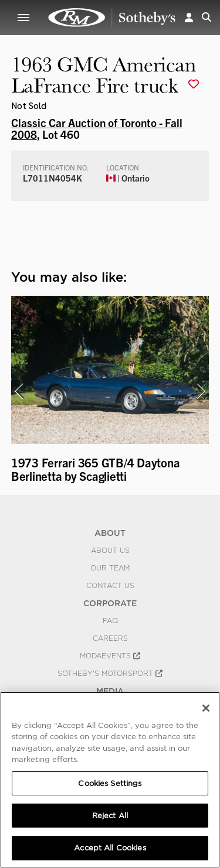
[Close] (206, 708)
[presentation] (19, 391)
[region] (110, 780)
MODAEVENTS (110, 656)
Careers (110, 638)
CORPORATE (110, 603)
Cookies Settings (110, 783)
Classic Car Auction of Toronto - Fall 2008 (97, 128)
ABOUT (110, 533)
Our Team (110, 568)
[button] (189, 17)
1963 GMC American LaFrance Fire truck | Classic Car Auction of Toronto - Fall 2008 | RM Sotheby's (112, 18)
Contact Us (110, 586)
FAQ (110, 621)
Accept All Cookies (110, 848)
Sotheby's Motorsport (110, 674)
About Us (110, 551)
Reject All (110, 816)
